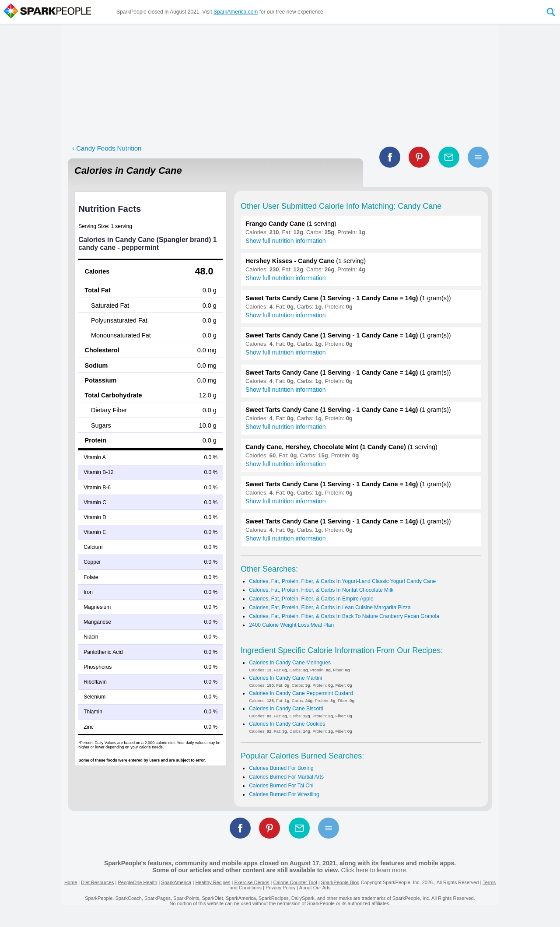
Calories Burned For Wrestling (284, 794)
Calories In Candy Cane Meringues (290, 663)
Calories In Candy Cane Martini (285, 678)
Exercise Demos (252, 882)
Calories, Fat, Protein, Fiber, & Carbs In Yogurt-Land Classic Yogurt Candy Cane (342, 581)
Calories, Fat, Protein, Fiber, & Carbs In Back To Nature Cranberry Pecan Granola (344, 616)
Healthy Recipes (213, 882)
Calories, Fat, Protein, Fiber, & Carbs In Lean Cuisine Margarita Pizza (330, 607)
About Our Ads (315, 888)
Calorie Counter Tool (295, 882)
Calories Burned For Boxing (281, 768)
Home (71, 882)
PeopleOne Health (137, 882)
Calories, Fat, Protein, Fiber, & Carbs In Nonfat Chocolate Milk (321, 590)
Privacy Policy (280, 888)
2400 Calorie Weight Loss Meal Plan (291, 625)
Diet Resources (97, 882)
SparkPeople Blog (340, 882)
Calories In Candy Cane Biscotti (286, 709)
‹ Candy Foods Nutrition (107, 148)
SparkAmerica (176, 882)
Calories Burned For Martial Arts (286, 777)
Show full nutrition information (286, 241)
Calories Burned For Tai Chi (281, 786)
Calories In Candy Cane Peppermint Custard (301, 693)
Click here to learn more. (374, 870)
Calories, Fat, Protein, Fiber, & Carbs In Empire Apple (311, 599)
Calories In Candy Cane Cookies (287, 724)
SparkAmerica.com (236, 12)
